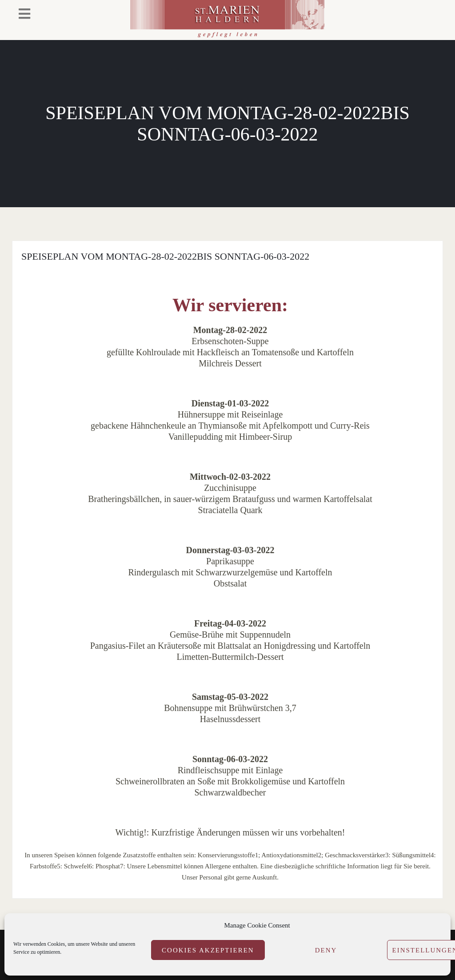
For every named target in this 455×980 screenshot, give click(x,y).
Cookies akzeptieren (208, 950)
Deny (326, 950)
